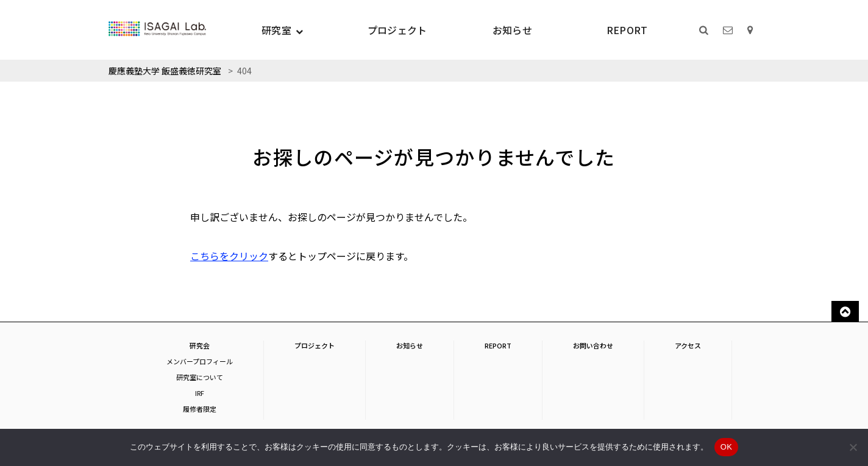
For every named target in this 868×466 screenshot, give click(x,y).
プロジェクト (397, 30)
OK (726, 447)
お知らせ (512, 30)
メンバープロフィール (200, 361)
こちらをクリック (229, 256)
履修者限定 (200, 409)
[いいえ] (853, 447)
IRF (200, 393)
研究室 (276, 30)
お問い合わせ (593, 345)
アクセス (688, 345)
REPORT (627, 30)
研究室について (200, 377)
